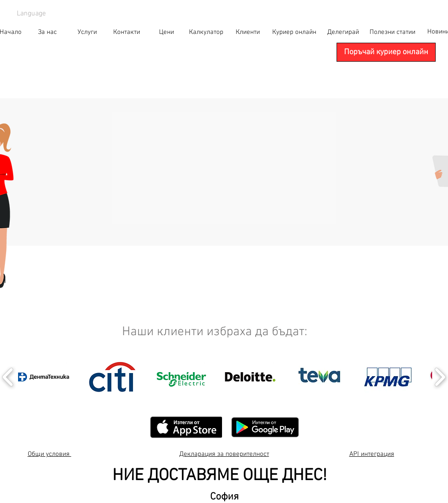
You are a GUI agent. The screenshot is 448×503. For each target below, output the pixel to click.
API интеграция (372, 454)
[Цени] (167, 32)
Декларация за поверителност (224, 454)
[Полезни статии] (392, 32)
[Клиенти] (248, 32)
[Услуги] (87, 32)
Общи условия (50, 454)
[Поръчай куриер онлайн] (386, 52)
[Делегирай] (343, 32)
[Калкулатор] (206, 32)
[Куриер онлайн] (294, 32)
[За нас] (48, 32)
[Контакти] (127, 32)
